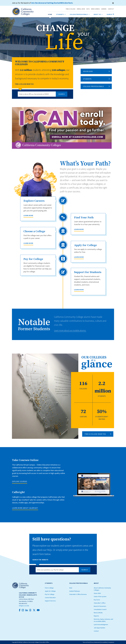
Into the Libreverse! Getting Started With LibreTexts (53, 3)
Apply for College (50, 591)
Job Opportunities (100, 628)
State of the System (100, 596)
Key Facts (97, 600)
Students (87, 79)
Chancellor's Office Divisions (78, 594)
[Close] (113, 3)
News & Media (98, 613)
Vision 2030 (88, 71)
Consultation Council (100, 609)
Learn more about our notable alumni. (73, 330)
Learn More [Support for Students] (79, 290)
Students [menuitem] (61, 14)
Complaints (111, 642)
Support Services (50, 601)
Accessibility (104, 642)
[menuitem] (50, 14)
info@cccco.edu (24, 606)
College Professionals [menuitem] (80, 14)
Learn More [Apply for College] (79, 257)
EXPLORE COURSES (20, 481)
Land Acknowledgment (101, 625)
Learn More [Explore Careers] (28, 215)
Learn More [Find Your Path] (79, 229)
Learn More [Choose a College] (28, 243)
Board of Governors (100, 606)
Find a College (49, 588)
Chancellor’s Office (100, 603)
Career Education (50, 598)
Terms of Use (86, 642)
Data (71, 588)
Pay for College (50, 594)
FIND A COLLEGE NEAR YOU (95, 434)
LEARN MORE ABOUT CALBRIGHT (25, 508)
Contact (96, 631)
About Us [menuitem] (98, 14)
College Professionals (93, 86)
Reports (96, 616)
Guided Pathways (75, 591)
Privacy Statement (95, 642)
